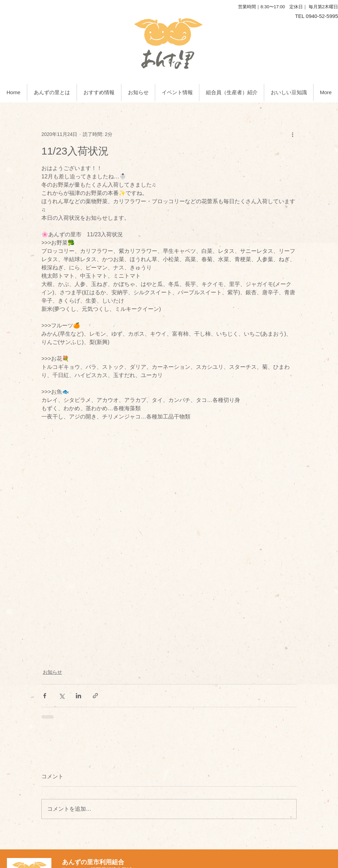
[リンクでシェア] (95, 696)
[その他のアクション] (292, 134)
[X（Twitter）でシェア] (62, 696)
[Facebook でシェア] (45, 696)
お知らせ (52, 672)
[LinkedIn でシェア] (78, 696)
